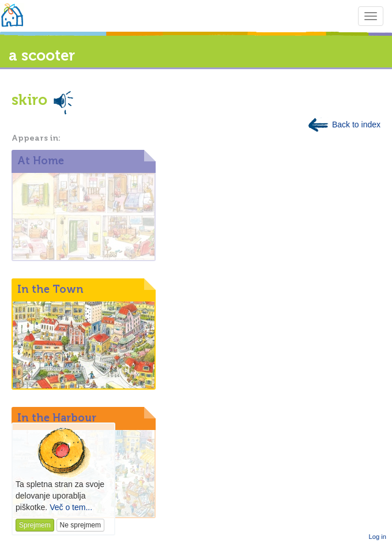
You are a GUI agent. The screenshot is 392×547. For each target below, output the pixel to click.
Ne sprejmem (80, 525)
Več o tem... (71, 507)
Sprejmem (35, 525)
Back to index (344, 125)
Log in (378, 537)
